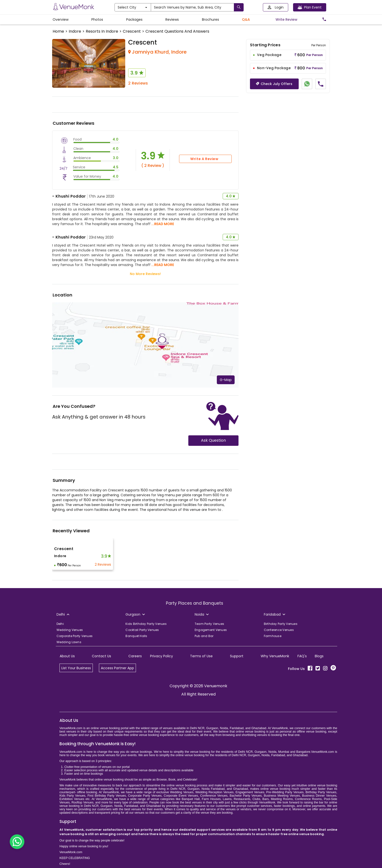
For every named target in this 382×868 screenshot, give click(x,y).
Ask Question (213, 440)
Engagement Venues (211, 630)
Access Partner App (117, 668)
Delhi (60, 624)
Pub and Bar (204, 636)
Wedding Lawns (69, 642)
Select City (132, 7)
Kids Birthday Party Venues (146, 624)
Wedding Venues (70, 630)
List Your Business (76, 668)
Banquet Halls (136, 636)
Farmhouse (273, 636)
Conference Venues (279, 630)
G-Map (226, 380)
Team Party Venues (209, 624)
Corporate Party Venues (75, 636)
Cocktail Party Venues (142, 630)
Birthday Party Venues (281, 624)
